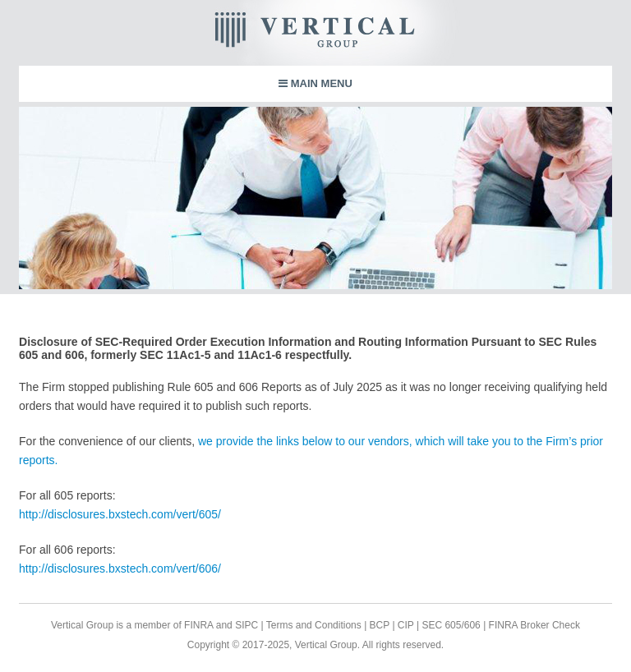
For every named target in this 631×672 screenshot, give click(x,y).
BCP (378, 625)
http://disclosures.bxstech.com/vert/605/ (120, 514)
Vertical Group (366, 33)
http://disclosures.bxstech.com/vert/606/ (120, 568)
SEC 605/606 (450, 625)
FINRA (198, 625)
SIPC (246, 625)
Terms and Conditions (314, 625)
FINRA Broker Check (534, 625)
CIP (405, 625)
